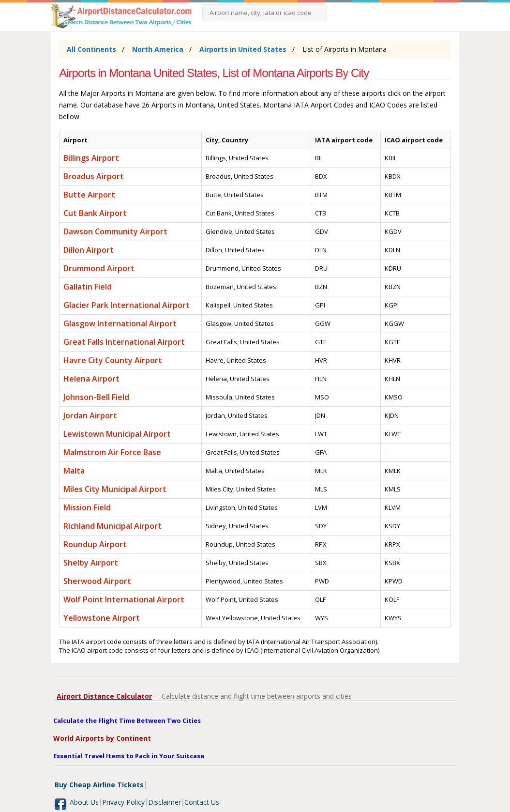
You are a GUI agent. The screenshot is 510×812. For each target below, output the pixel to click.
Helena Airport (91, 379)
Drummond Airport (99, 268)
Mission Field (87, 507)
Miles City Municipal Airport (115, 489)
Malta (74, 471)
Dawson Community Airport (115, 231)
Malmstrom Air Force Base (112, 452)
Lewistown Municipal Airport (117, 434)
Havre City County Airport (113, 360)
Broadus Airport (94, 176)
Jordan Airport (90, 415)
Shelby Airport (91, 563)
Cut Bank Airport (95, 213)
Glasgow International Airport (120, 323)
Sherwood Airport (97, 581)
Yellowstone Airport (102, 618)
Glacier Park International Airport (127, 305)
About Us (84, 802)
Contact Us (202, 802)
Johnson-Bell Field (96, 397)
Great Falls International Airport (124, 342)
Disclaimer (165, 802)
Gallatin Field (88, 287)
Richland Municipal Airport (112, 526)
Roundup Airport (95, 544)
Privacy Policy (123, 802)
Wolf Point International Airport (124, 599)
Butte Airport (89, 195)
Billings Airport (91, 158)
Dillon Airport (89, 250)
